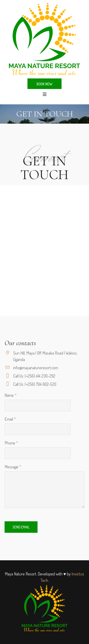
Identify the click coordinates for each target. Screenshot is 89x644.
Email (10, 419)
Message (13, 467)
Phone (11, 443)
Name (11, 395)
